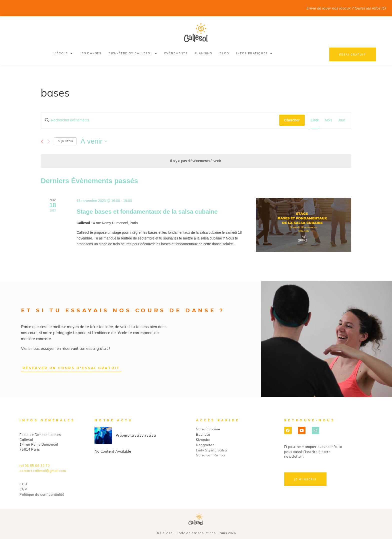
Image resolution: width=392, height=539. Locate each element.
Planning (204, 53)
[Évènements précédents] (42, 142)
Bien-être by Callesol (133, 53)
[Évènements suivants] (49, 142)
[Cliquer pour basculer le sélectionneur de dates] (94, 141)
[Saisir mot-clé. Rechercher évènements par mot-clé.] (160, 120)
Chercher (292, 120)
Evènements (176, 53)
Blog (224, 53)
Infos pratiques (254, 53)
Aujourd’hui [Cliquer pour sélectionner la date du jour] (65, 141)
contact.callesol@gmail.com (43, 471)
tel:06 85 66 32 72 (35, 466)
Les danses (91, 53)
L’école (63, 53)
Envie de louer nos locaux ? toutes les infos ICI (346, 8)
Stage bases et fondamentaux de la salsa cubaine (147, 212)
